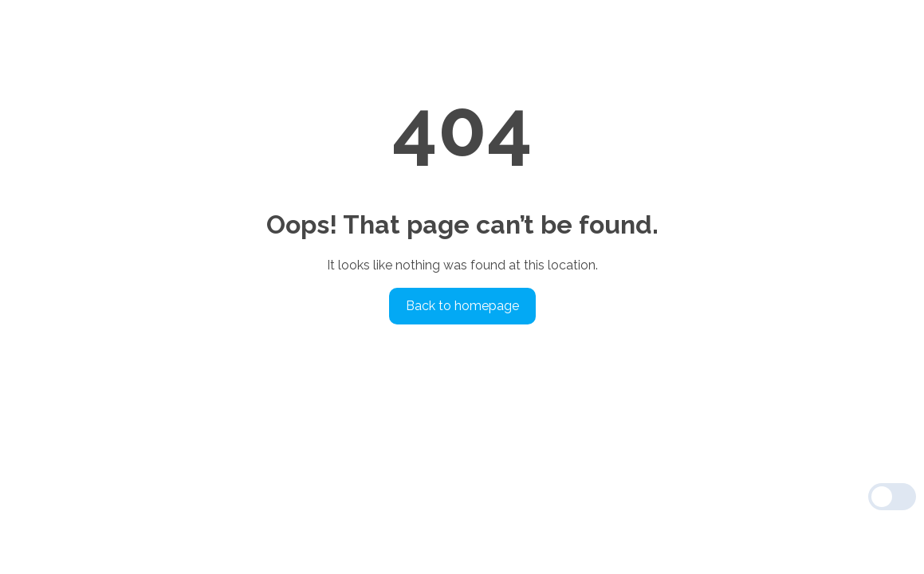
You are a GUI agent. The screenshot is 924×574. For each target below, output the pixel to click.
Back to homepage (462, 306)
